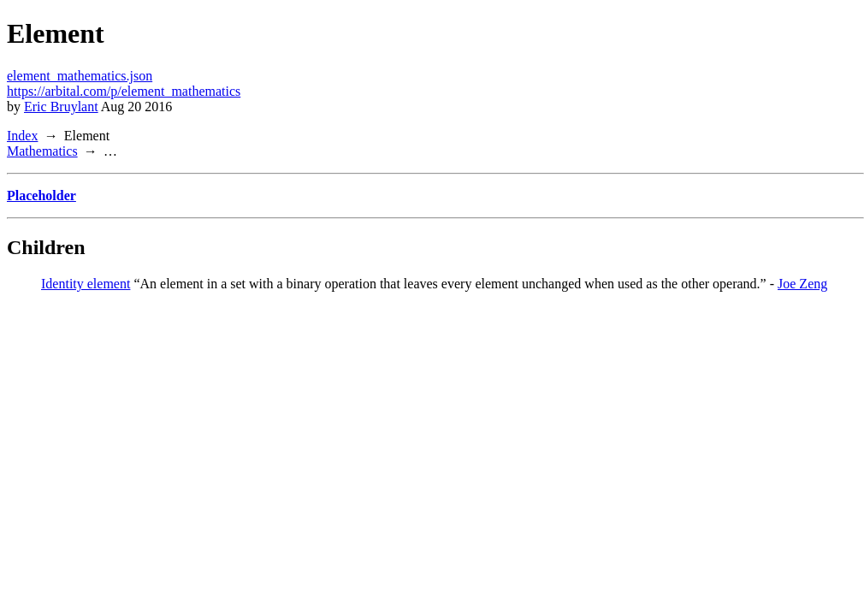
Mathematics (42, 151)
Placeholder (41, 195)
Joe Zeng (802, 284)
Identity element (86, 284)
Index (22, 136)
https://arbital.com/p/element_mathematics (124, 91)
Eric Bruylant (61, 107)
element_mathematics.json (80, 76)
